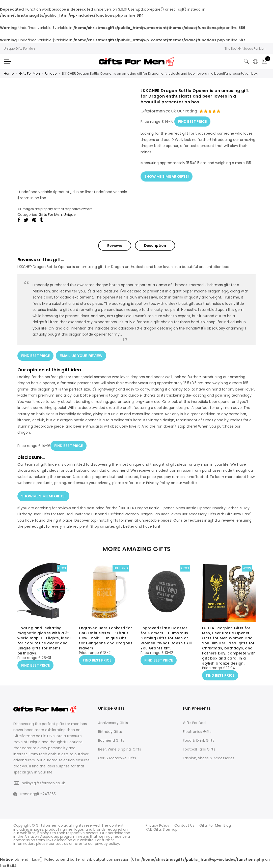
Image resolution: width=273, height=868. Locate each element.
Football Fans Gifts (199, 749)
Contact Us (184, 825)
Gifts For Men (30, 73)
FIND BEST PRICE (192, 121)
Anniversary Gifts (113, 723)
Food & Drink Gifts (199, 740)
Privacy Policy (157, 825)
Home (9, 73)
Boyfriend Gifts (111, 740)
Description (155, 245)
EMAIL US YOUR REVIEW (81, 355)
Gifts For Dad (194, 723)
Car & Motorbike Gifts (117, 758)
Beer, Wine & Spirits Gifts (120, 749)
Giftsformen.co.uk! (30, 736)
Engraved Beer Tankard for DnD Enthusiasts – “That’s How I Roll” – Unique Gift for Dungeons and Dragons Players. (106, 638)
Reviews (115, 245)
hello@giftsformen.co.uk (43, 783)
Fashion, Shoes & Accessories (209, 758)
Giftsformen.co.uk (52, 825)
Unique (51, 73)
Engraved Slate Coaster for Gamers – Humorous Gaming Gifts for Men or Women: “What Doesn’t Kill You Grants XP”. (166, 638)
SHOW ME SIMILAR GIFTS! (167, 175)
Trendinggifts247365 (35, 794)
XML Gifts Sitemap (162, 829)
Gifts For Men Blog (215, 825)
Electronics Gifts (197, 731)
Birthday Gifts (110, 731)
